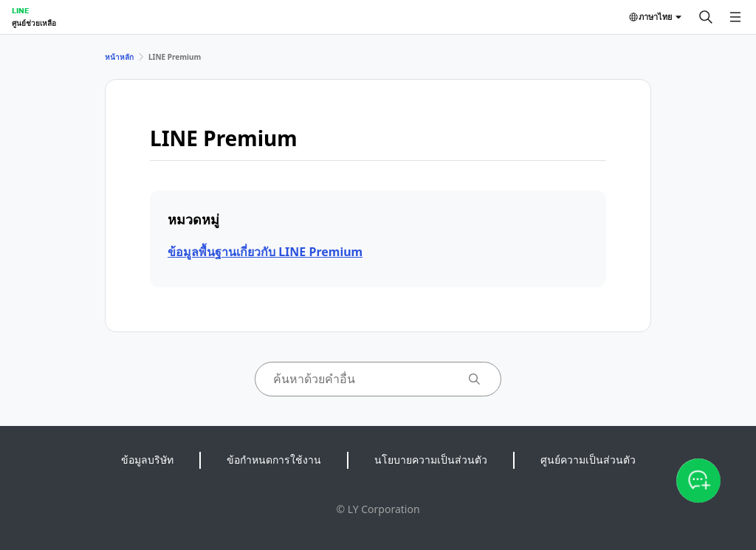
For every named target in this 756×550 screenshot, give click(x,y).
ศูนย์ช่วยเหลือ (34, 23)
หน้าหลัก (119, 57)
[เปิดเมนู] (735, 17)
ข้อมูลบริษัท (147, 460)
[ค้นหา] (706, 17)
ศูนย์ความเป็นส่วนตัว (588, 460)
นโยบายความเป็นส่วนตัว (431, 460)
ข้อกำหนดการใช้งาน (274, 460)
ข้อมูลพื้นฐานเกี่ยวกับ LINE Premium (265, 252)
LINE (20, 10)
